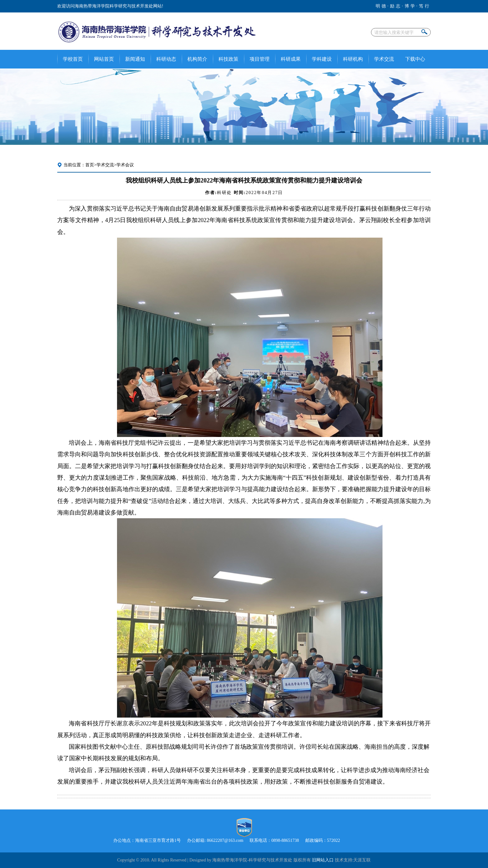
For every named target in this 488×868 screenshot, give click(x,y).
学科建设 (322, 59)
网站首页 (104, 59)
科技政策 (228, 59)
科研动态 (166, 59)
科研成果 (291, 59)
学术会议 (125, 165)
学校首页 (73, 59)
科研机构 (353, 59)
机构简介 (197, 59)
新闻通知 (135, 59)
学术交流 (384, 59)
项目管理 (260, 59)
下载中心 (415, 59)
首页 (90, 165)
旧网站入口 (323, 860)
